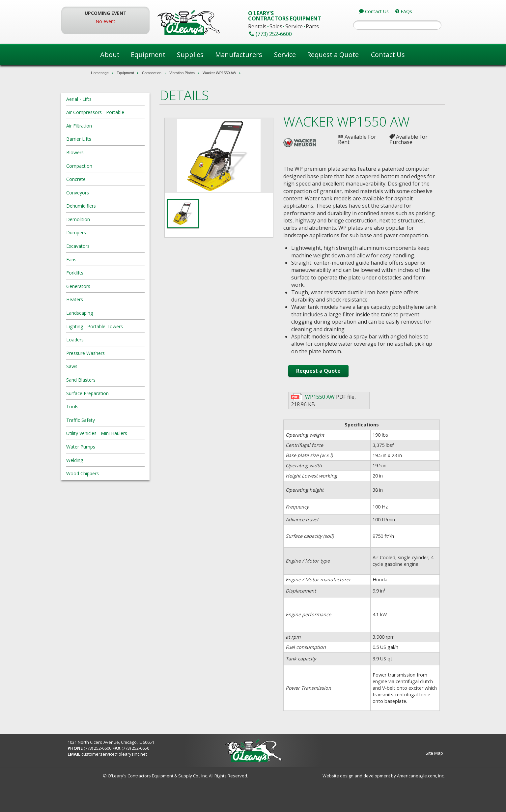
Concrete (104, 179)
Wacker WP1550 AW (219, 73)
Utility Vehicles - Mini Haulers (125, 433)
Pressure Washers (113, 353)
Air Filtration (107, 126)
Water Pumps (109, 447)
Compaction (152, 73)
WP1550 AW (316, 426)
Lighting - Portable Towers (123, 326)
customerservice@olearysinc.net (142, 784)
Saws (100, 366)
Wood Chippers (111, 473)
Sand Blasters (109, 380)
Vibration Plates (182, 73)
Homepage (100, 73)
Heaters (103, 299)
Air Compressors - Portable (123, 112)
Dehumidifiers (109, 206)
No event (126, 21)
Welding (103, 460)
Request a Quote (333, 55)
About (110, 55)
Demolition (106, 219)
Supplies (190, 55)
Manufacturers (239, 55)
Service (285, 55)
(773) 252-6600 (126, 778)
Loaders (103, 340)
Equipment (148, 55)
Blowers (103, 152)
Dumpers (104, 232)
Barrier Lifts (107, 139)
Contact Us (388, 55)
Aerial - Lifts (107, 99)
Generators (106, 286)
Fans (99, 260)
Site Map (406, 783)
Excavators (106, 246)
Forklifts (103, 273)
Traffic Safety (109, 420)
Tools (100, 406)
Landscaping (108, 313)
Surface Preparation (115, 393)
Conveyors (106, 193)
